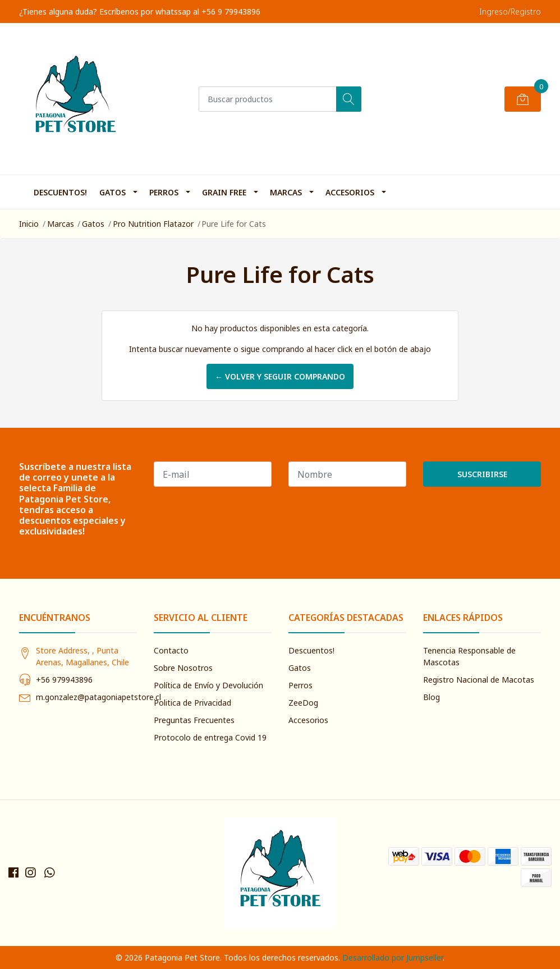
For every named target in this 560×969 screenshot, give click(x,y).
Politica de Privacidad (192, 703)
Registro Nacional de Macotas (479, 680)
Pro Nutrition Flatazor (153, 224)
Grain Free (224, 192)
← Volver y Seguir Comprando (280, 376)
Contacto (171, 650)
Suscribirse (482, 474)
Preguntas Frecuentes (194, 720)
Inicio (29, 224)
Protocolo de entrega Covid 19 (210, 737)
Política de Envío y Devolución (208, 685)
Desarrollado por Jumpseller (393, 957)
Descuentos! (60, 192)
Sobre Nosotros (183, 668)
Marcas (286, 192)
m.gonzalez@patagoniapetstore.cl (98, 697)
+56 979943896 (64, 680)
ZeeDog (303, 703)
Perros (164, 192)
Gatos (113, 192)
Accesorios (350, 192)
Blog (432, 697)
